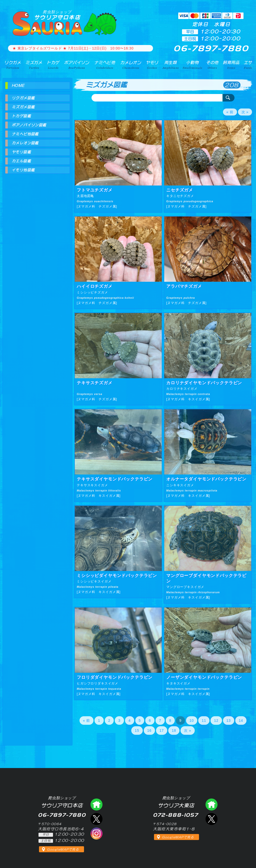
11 (204, 720)
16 (149, 730)
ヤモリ (152, 65)
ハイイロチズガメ (95, 286)
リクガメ (13, 65)
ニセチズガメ (180, 190)
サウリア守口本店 (57, 15)
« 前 (230, 112)
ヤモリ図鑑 (21, 152)
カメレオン (131, 65)
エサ (248, 65)
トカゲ (53, 65)
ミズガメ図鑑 (23, 107)
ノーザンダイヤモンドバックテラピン (204, 677)
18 (174, 730)
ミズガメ (34, 65)
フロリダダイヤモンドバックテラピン (115, 677)
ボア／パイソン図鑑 (29, 125)
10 (192, 720)
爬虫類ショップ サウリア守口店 (96, 804)
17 (162, 730)
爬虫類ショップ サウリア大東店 (211, 804)
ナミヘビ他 (105, 65)
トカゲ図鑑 (21, 116)
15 (137, 730)
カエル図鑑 (21, 161)
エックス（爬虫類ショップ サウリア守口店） (96, 819)
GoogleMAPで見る (63, 849)
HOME (18, 85)
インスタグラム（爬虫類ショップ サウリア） (96, 833)
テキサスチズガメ (95, 383)
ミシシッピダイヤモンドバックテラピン (117, 576)
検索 (228, 98)
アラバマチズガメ (184, 286)
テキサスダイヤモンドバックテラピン (115, 479)
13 (229, 720)
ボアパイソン (77, 65)
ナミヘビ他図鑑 (25, 134)
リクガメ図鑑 (23, 98)
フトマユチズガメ (95, 190)
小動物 (192, 65)
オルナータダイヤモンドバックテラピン (206, 479)
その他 (212, 65)
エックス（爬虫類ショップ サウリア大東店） (211, 819)
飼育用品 (231, 65)
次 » (245, 112)
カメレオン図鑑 (25, 143)
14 (241, 720)
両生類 (170, 65)
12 (216, 720)
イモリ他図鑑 (23, 170)
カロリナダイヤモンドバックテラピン (204, 383)
